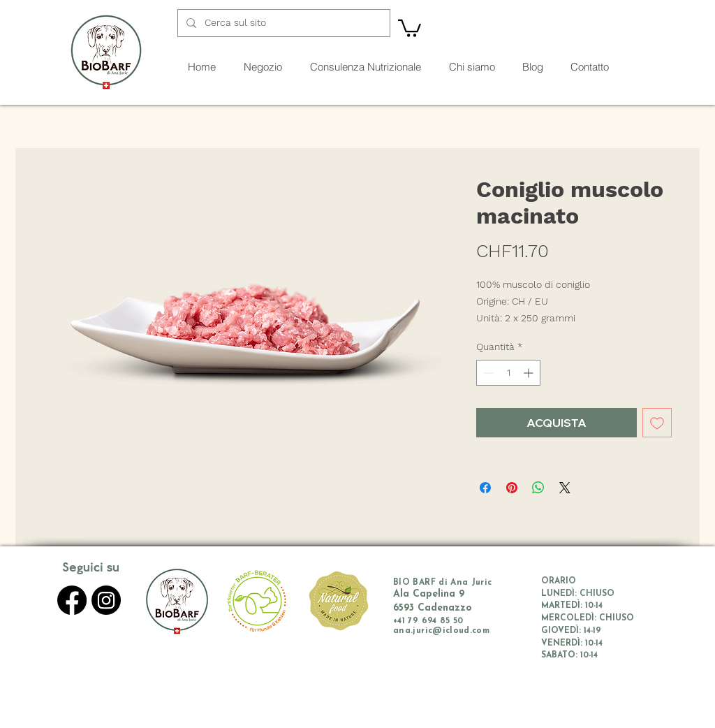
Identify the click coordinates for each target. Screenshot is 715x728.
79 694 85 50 (435, 621)
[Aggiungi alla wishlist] (657, 423)
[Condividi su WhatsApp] (538, 488)
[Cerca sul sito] (282, 23)
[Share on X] (565, 488)
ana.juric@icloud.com (441, 631)
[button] (410, 27)
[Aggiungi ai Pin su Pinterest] (512, 488)
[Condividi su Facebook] (485, 488)
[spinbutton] (508, 373)
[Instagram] (106, 600)
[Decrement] (487, 373)
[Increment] (530, 373)
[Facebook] (72, 600)
